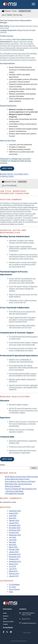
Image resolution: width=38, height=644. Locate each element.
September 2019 (15, 562)
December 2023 (15, 525)
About (5, 619)
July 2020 (12, 537)
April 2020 (13, 545)
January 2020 (14, 552)
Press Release (14, 589)
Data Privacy (27, 633)
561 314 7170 (26, 619)
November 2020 (15, 530)
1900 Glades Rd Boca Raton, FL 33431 (28, 614)
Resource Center (8, 622)
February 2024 (14, 521)
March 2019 (13, 571)
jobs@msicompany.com (29, 623)
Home (5, 613)
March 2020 (13, 547)
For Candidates (14, 585)
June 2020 (13, 540)
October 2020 (14, 533)
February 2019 (14, 574)
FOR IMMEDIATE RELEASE (14, 494)
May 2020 (12, 542)
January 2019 (14, 576)
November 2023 (15, 528)
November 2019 (15, 557)
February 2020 (14, 550)
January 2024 (14, 523)
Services (6, 616)
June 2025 (13, 516)
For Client (12, 587)
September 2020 (15, 535)
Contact (5, 624)
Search (2, 465)
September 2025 (15, 511)
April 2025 (13, 518)
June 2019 (13, 569)
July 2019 (12, 566)
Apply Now (7, 168)
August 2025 (13, 513)
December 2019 (15, 554)
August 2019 (13, 564)
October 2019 (14, 559)
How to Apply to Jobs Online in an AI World (20, 482)
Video (11, 592)
